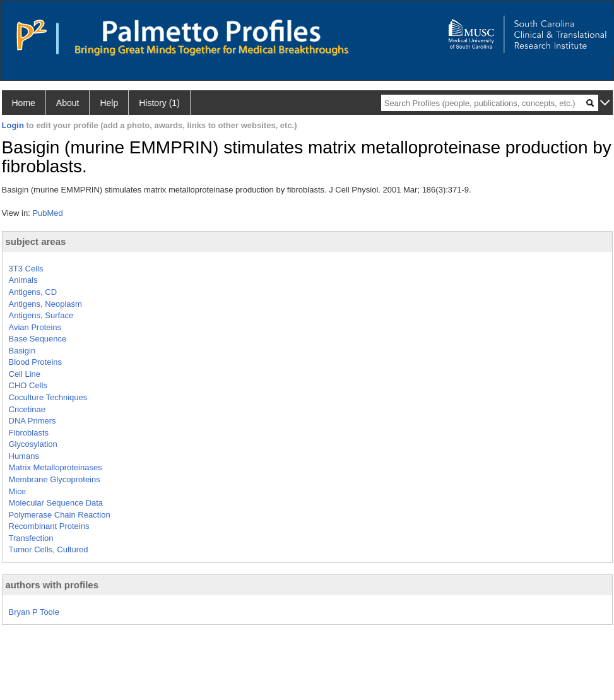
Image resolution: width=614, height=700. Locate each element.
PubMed (47, 213)
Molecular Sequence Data (56, 503)
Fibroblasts (29, 433)
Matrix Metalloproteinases (56, 467)
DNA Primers (32, 421)
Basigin (22, 351)
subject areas (36, 241)
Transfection (31, 538)
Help (109, 103)
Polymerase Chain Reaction (60, 515)
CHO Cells (28, 385)
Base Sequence (38, 339)
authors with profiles (52, 585)
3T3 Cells (26, 269)
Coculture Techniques (48, 397)
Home (24, 103)
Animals (23, 280)
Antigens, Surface (41, 315)
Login (13, 125)
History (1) (159, 103)
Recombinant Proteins (49, 526)
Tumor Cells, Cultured (49, 549)
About (68, 103)
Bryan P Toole (34, 612)
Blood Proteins (36, 362)
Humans (24, 456)
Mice (17, 491)
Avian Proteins (35, 327)
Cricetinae (27, 409)
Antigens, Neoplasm (45, 304)
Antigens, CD (33, 292)
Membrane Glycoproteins (55, 479)
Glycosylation (33, 444)
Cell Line (25, 374)
